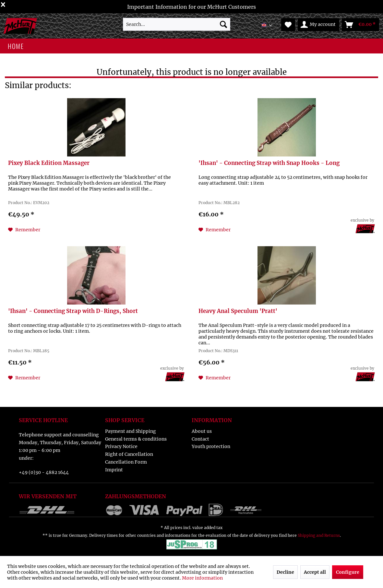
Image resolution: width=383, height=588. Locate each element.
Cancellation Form (126, 462)
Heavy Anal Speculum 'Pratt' (238, 311)
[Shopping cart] (360, 25)
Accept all (315, 572)
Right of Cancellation (129, 454)
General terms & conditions (136, 439)
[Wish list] (288, 25)
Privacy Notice (121, 446)
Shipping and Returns (319, 535)
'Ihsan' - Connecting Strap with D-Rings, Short (73, 311)
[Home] (16, 46)
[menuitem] (177, 24)
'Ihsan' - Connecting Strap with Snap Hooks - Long (269, 163)
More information (202, 578)
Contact (200, 439)
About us (202, 431)
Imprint (114, 470)
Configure (348, 572)
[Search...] (177, 24)
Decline (285, 572)
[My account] (318, 25)
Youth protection (211, 446)
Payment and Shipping (131, 431)
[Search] (223, 24)
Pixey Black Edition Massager (49, 163)
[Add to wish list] (24, 230)
